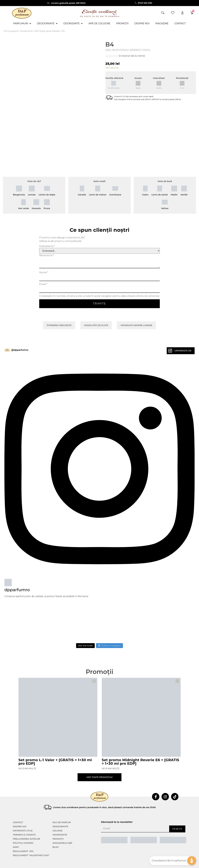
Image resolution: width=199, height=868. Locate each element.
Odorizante (60, 823)
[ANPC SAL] (114, 828)
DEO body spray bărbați (47, 31)
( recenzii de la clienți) (132, 56)
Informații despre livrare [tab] (136, 314)
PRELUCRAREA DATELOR (27, 827)
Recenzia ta (47, 245)
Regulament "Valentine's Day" (31, 844)
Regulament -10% (23, 839)
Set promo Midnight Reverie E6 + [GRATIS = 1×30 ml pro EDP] (141, 751)
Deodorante (26, 31)
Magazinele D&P (62, 831)
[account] (182, 13)
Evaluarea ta (47, 235)
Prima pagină (11, 31)
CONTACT (18, 811)
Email (43, 273)
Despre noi (20, 815)
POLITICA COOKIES (23, 831)
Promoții (58, 827)
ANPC (16, 835)
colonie (58, 819)
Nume (44, 262)
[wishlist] (173, 13)
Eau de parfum (62, 811)
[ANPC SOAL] (144, 828)
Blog (56, 835)
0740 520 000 (146, 3)
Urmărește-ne (183, 340)
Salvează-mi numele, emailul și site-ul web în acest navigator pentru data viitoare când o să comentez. (101, 285)
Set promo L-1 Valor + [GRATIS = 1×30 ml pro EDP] (55, 751)
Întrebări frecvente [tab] (59, 314)
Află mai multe (27, 758)
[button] (163, 13)
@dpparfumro (20, 339)
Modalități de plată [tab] (96, 314)
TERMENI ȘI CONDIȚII (24, 823)
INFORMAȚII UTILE (23, 819)
